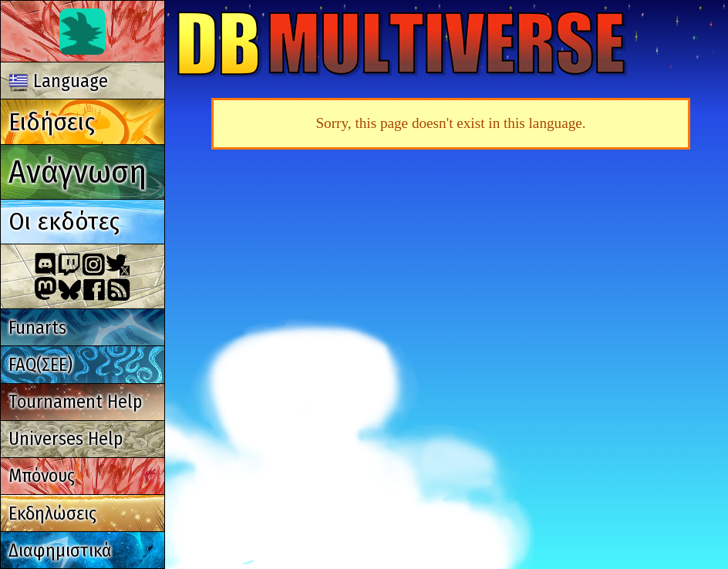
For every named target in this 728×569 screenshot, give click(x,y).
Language (59, 81)
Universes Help (66, 439)
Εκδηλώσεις (52, 513)
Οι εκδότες (64, 221)
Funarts (37, 328)
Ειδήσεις (52, 122)
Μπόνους (42, 476)
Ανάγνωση (78, 172)
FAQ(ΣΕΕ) (40, 365)
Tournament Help (75, 402)
